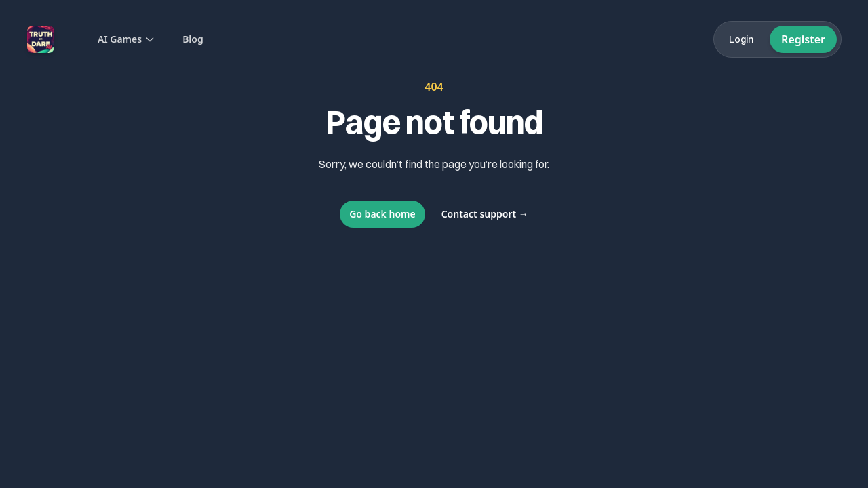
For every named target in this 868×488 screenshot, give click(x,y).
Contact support (485, 214)
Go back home (382, 214)
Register (803, 39)
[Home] (41, 39)
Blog (193, 39)
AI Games (126, 39)
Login (741, 39)
